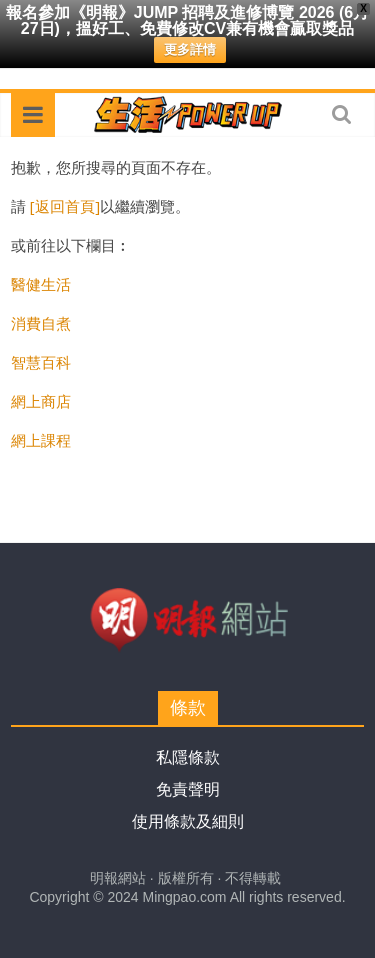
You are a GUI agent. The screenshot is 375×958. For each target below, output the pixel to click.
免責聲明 (188, 789)
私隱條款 (188, 757)
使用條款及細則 (188, 821)
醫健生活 (41, 284)
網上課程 (41, 440)
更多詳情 (190, 49)
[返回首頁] (65, 206)
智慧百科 (41, 362)
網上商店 (41, 401)
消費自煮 (41, 323)
